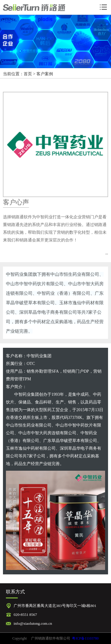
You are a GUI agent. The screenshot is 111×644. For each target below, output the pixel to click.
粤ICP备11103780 (85, 638)
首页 (28, 74)
